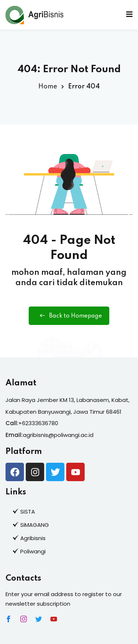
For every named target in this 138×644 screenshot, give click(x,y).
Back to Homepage (69, 316)
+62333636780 (38, 423)
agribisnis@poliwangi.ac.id (58, 435)
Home (48, 87)
